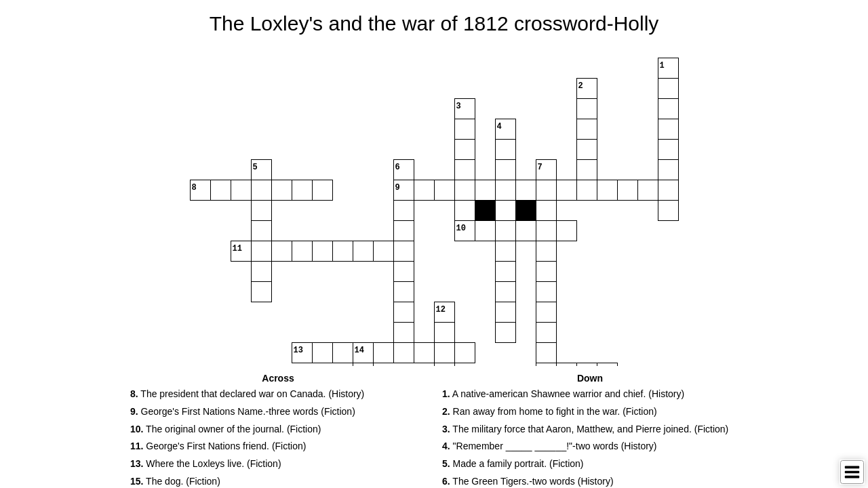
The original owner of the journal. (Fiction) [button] (225, 429)
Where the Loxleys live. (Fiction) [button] (206, 464)
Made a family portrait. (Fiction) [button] (513, 464)
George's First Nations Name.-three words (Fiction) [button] (243, 411)
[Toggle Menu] (852, 472)
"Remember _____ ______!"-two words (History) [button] (550, 446)
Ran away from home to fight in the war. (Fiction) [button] (550, 411)
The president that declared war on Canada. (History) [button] (247, 394)
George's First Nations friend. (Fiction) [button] (218, 446)
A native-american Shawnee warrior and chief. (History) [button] (563, 394)
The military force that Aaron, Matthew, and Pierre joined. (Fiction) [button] (585, 429)
